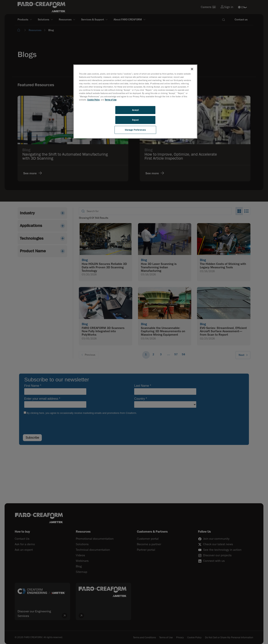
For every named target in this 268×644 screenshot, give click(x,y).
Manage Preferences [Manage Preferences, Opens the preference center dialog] (135, 130)
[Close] (192, 69)
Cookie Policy (93, 100)
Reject (135, 120)
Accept (135, 110)
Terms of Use (111, 100)
